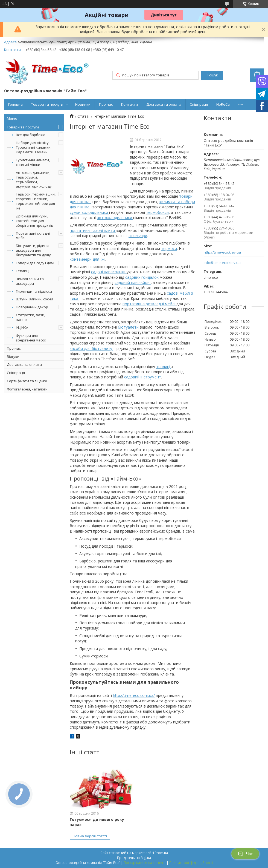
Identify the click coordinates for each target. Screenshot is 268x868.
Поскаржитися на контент (145, 863)
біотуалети (129, 327)
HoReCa (223, 104)
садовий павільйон (133, 282)
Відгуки (13, 357)
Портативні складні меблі (33, 236)
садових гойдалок (142, 277)
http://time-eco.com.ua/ (134, 695)
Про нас (106, 104)
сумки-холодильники (89, 212)
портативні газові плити (93, 230)
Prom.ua (161, 853)
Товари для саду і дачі (35, 263)
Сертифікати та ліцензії (27, 381)
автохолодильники (115, 218)
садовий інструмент (143, 377)
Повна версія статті (90, 836)
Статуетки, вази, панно (30, 317)
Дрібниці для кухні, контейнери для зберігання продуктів (35, 221)
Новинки (83, 104)
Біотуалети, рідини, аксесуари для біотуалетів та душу (33, 250)
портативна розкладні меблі (149, 304)
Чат (245, 854)
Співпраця (199, 104)
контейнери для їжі (88, 259)
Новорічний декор (32, 307)
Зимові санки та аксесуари (30, 281)
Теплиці (23, 271)
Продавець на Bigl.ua (134, 858)
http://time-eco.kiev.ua (222, 252)
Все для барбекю (31, 135)
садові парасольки (109, 272)
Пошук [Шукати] (212, 75)
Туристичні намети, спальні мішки (33, 162)
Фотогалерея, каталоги (27, 389)
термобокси (157, 212)
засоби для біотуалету (91, 348)
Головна (15, 104)
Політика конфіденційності (191, 863)
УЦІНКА (22, 327)
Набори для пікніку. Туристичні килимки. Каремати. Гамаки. (34, 147)
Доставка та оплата (164, 104)
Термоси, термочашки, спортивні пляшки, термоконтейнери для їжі (36, 201)
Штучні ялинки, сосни (34, 299)
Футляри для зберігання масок (31, 338)
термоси (169, 248)
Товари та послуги (47, 104)
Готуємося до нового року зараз (97, 822)
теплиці (164, 367)
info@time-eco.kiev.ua (222, 263)
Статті (83, 116)
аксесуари (138, 236)
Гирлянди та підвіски (34, 291)
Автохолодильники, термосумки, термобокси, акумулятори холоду (34, 179)
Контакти (129, 104)
